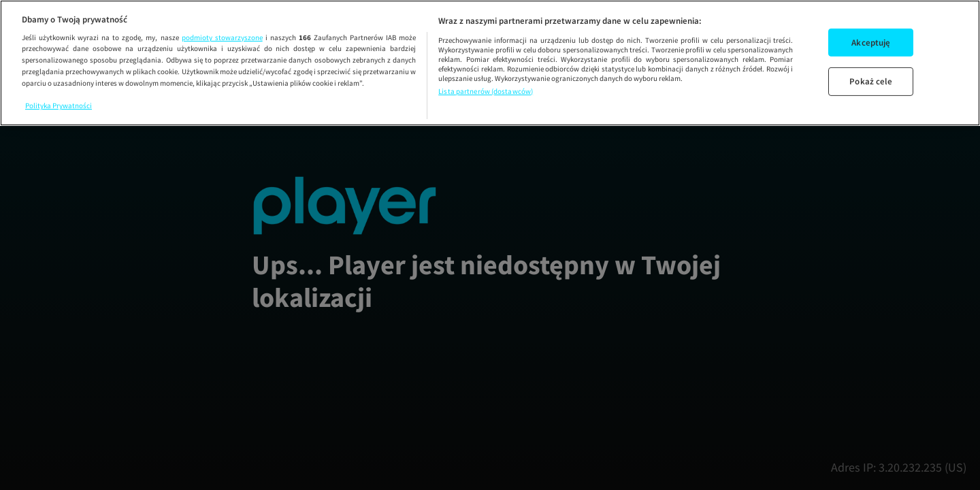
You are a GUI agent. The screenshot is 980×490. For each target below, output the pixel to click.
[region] (490, 63)
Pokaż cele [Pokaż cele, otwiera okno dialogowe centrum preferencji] (871, 81)
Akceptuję (871, 43)
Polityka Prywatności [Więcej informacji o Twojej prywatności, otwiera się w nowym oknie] (59, 105)
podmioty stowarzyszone (222, 37)
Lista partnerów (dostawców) (486, 91)
